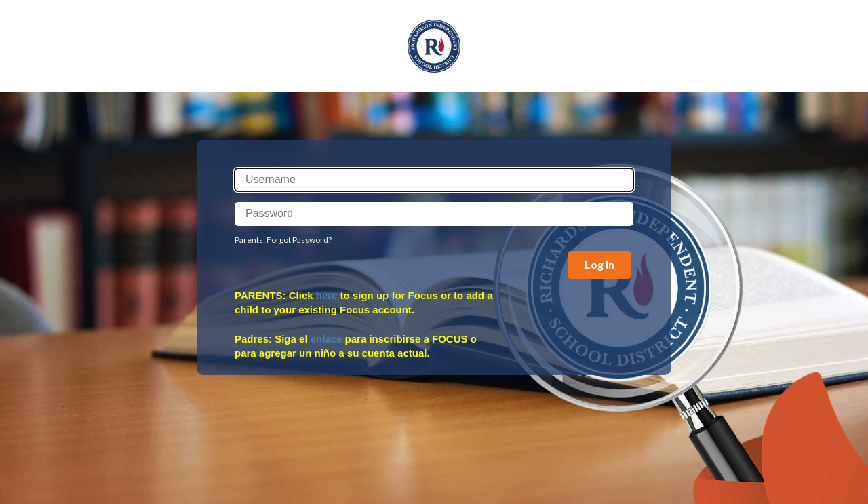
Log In (599, 264)
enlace (327, 339)
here (327, 295)
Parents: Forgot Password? (283, 240)
